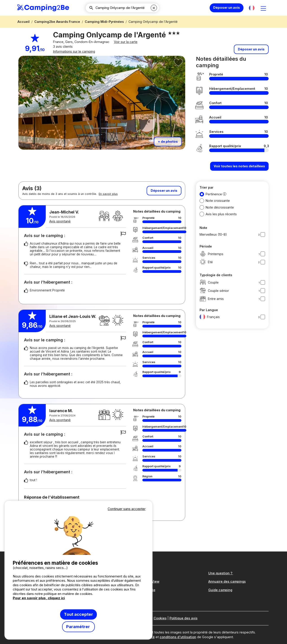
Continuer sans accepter (127, 509)
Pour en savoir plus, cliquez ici (39, 598)
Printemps (211, 260)
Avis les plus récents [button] (221, 220)
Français (210, 323)
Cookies (160, 618)
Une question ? (221, 573)
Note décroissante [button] (220, 213)
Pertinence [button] (214, 200)
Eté (206, 268)
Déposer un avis (227, 8)
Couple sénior (214, 296)
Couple (209, 288)
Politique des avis (184, 618)
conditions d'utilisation (178, 637)
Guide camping (220, 590)
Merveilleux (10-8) (213, 240)
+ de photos (168, 147)
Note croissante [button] (218, 206)
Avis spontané (64, 227)
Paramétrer (78, 627)
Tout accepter (78, 614)
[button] (252, 8)
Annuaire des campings (227, 582)
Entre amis (212, 305)
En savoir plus (108, 199)
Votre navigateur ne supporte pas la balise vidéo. (78, 533)
